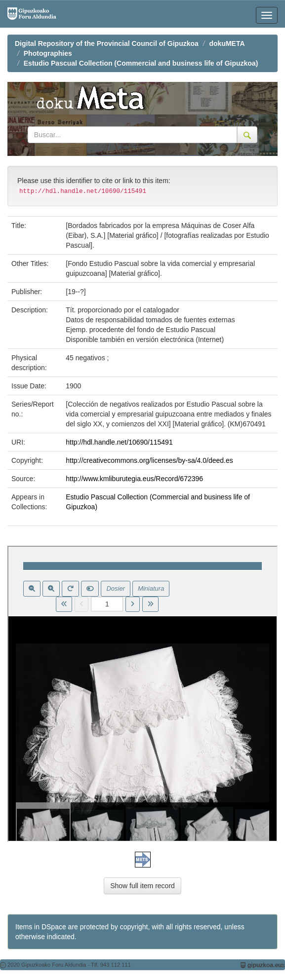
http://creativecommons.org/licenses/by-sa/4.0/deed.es (149, 460)
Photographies (48, 53)
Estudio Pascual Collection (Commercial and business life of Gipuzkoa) (141, 63)
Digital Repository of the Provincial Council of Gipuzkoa (107, 43)
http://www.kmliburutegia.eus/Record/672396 (134, 479)
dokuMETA (227, 43)
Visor (142, 694)
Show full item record (142, 886)
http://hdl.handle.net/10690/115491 (119, 442)
